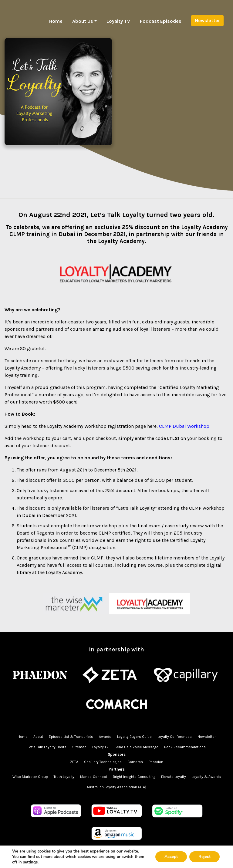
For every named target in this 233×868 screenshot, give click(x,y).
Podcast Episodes (161, 21)
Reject (204, 857)
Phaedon (156, 762)
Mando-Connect (94, 777)
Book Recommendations (185, 747)
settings (30, 862)
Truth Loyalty (64, 777)
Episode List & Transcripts (71, 737)
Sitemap (79, 747)
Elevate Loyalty (174, 777)
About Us (83, 21)
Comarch (135, 762)
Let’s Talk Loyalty (118, 215)
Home (56, 21)
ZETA (74, 762)
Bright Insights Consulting (134, 777)
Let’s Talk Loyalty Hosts (47, 747)
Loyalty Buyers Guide (134, 737)
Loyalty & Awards (206, 777)
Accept (171, 857)
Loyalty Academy (23, 368)
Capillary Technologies (103, 762)
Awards (105, 737)
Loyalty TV (118, 21)
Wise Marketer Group (30, 777)
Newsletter (207, 20)
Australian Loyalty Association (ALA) (116, 787)
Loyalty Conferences (175, 737)
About (38, 737)
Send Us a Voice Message (136, 747)
